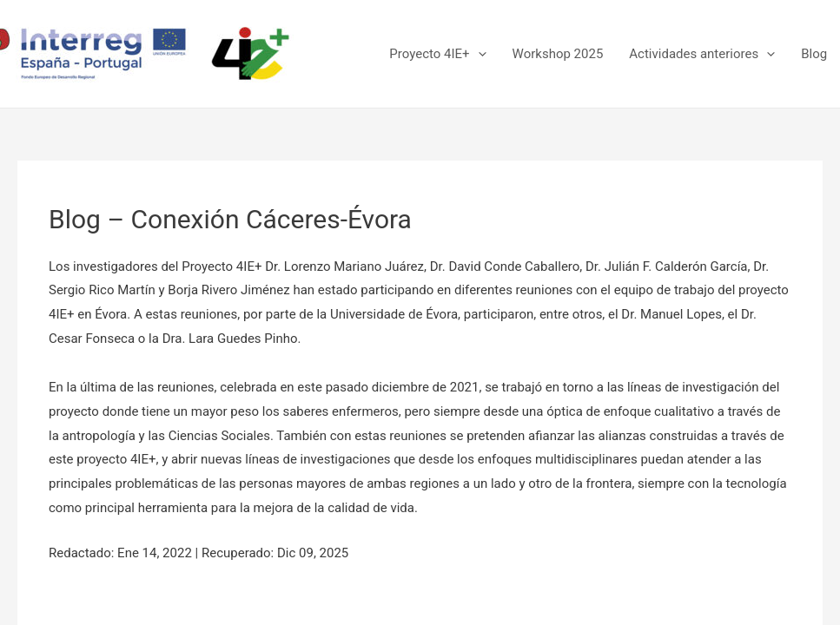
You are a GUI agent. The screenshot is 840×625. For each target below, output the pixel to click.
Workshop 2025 (558, 54)
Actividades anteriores (702, 54)
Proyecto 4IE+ (437, 54)
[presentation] (478, 54)
